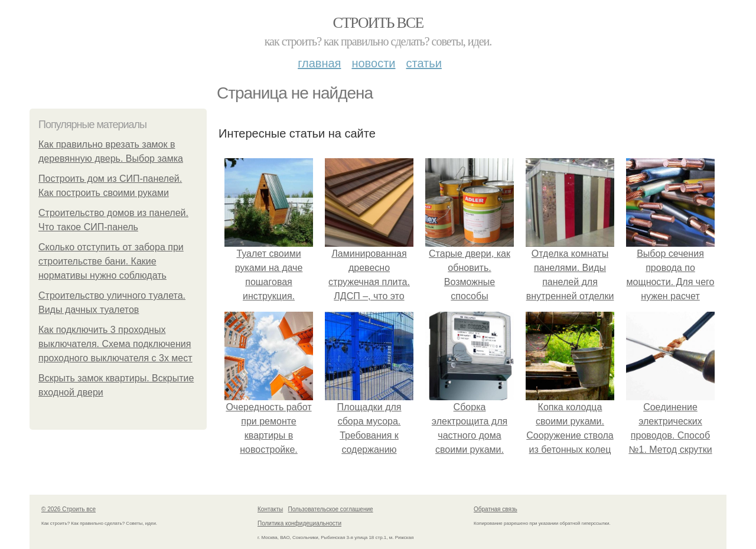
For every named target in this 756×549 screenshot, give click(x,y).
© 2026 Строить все (69, 509)
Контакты (270, 509)
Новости (373, 63)
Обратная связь (496, 509)
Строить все (378, 23)
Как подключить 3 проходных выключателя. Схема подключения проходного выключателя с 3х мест (115, 344)
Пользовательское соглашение (331, 509)
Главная (319, 63)
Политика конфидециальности (299, 523)
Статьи (423, 63)
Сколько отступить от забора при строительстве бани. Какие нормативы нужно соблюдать (111, 261)
